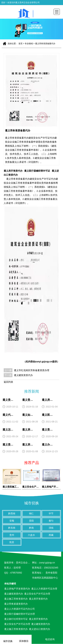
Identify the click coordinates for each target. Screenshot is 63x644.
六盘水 (31, 535)
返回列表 (8, 382)
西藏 (51, 535)
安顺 (12, 521)
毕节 (51, 513)
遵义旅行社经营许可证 (16, 619)
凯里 (12, 542)
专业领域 (29, 44)
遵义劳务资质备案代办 (45, 44)
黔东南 (12, 528)
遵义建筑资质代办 (23, 375)
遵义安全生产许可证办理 (37, 594)
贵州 (12, 535)
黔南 (31, 528)
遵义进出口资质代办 (39, 629)
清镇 (51, 528)
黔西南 (12, 513)
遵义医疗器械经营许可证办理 (19, 614)
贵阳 (31, 521)
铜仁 (31, 513)
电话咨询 (47, 639)
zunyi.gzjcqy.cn (44, 362)
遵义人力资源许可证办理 (44, 589)
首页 (20, 44)
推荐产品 (32, 463)
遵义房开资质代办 (13, 171)
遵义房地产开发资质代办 (17, 589)
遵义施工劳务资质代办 (16, 599)
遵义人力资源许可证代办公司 (19, 609)
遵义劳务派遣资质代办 (16, 604)
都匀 (51, 521)
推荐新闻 (32, 391)
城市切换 (32, 503)
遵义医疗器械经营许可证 (37, 171)
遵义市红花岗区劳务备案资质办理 (32, 370)
